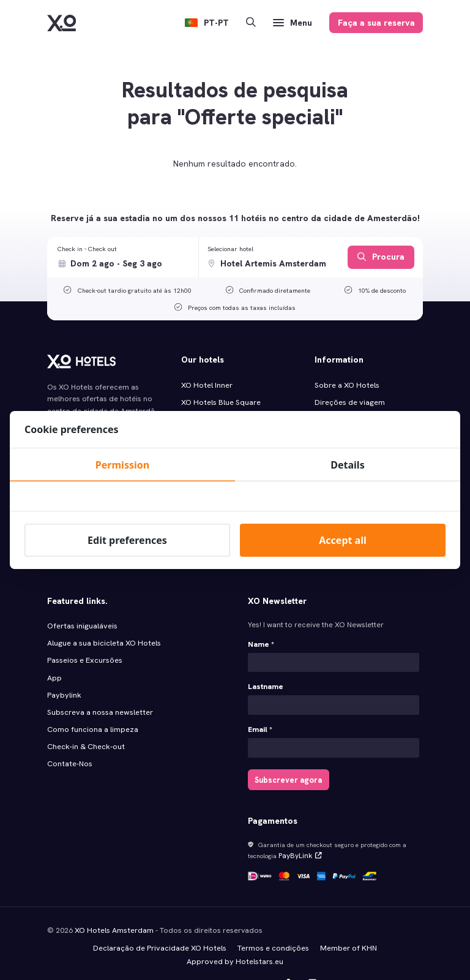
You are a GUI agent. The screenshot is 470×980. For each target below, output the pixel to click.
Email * (260, 708)
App (54, 655)
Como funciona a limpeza (92, 705)
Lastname (266, 666)
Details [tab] (347, 465)
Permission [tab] (122, 465)
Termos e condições (273, 922)
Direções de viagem (349, 401)
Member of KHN (348, 922)
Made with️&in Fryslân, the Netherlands (337, 956)
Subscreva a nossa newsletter (99, 688)
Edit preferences (127, 540)
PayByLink (297, 832)
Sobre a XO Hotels (346, 385)
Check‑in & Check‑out (86, 722)
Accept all (342, 540)
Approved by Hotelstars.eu (235, 935)
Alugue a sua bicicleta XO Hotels (103, 622)
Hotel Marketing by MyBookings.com (115, 956)
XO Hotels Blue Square (220, 401)
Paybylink (63, 672)
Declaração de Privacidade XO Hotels (160, 922)
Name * (261, 624)
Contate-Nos (69, 738)
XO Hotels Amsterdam (113, 905)
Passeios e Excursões (84, 638)
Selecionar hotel (230, 249)
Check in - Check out (87, 249)
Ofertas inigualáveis (81, 605)
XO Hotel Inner (206, 385)
